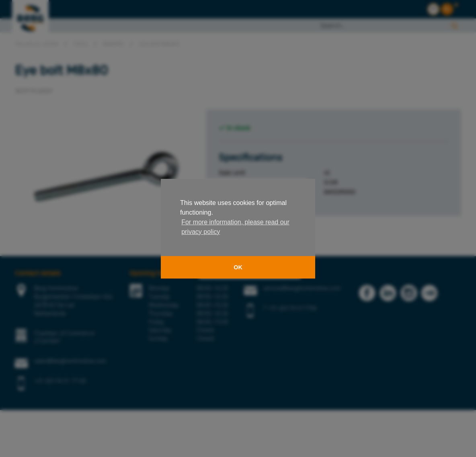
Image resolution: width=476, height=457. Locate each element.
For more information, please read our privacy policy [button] (235, 227)
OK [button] (238, 267)
